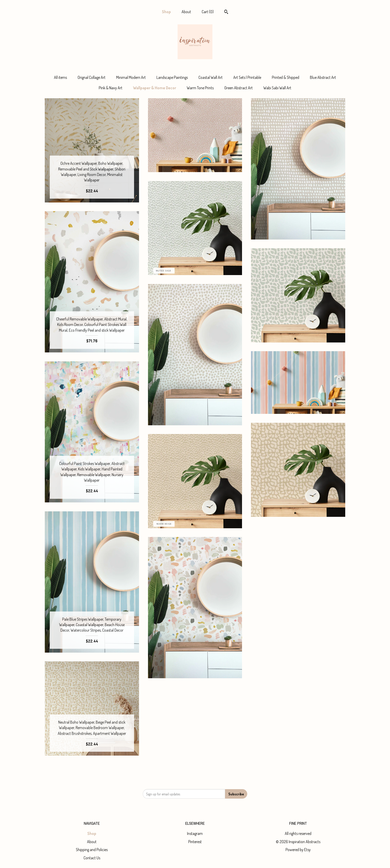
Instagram (195, 833)
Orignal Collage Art (92, 77)
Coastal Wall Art (211, 77)
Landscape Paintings (172, 77)
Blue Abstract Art (323, 77)
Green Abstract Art (239, 88)
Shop (166, 12)
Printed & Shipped (286, 77)
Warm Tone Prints (200, 88)
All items (60, 77)
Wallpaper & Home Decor (155, 88)
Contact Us (92, 858)
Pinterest (195, 842)
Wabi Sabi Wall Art (277, 88)
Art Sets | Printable (247, 77)
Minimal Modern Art (131, 77)
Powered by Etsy (298, 850)
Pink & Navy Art (111, 88)
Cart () (208, 12)
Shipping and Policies (92, 850)
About (186, 12)
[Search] (226, 12)
